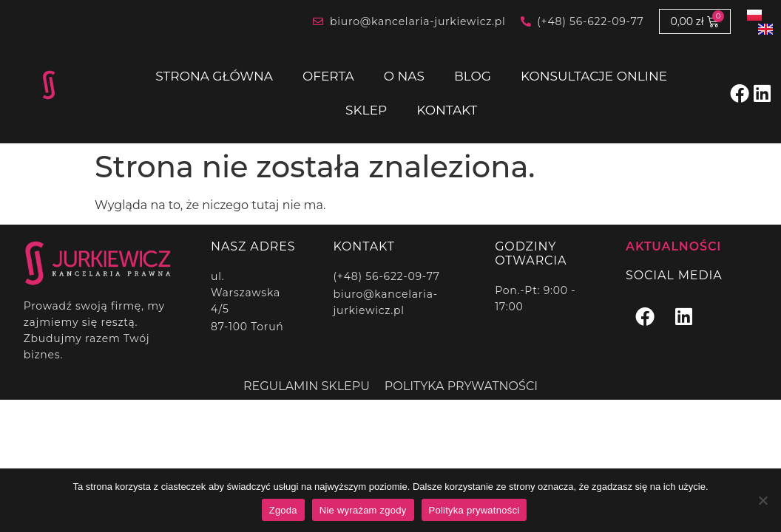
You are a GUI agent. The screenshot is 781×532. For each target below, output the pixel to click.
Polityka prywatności (461, 386)
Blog (473, 76)
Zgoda (283, 510)
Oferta (328, 76)
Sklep (366, 110)
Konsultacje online (594, 76)
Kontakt (447, 110)
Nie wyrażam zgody (363, 510)
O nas (404, 76)
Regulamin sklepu (307, 386)
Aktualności (673, 246)
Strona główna (214, 76)
